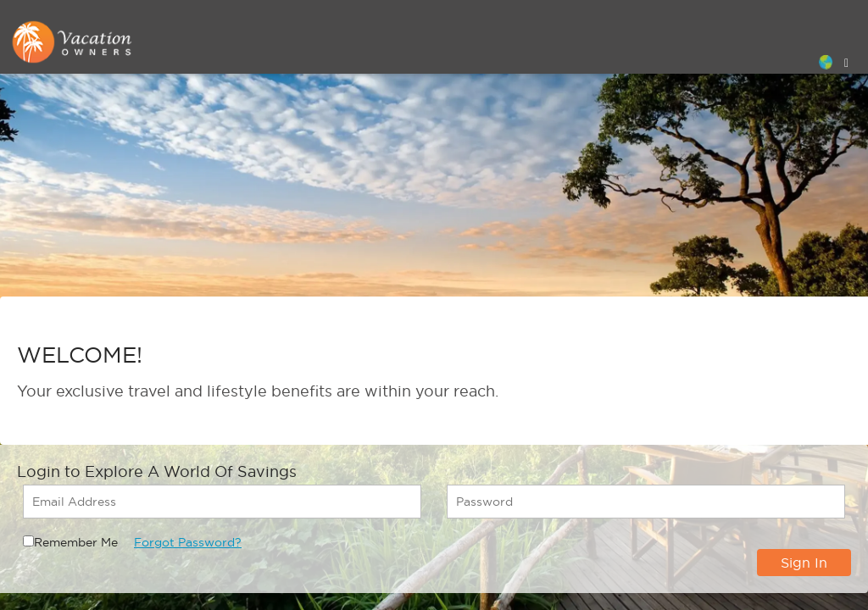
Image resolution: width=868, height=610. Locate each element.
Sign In (804, 563)
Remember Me (76, 542)
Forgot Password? (188, 542)
